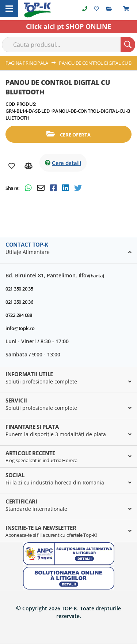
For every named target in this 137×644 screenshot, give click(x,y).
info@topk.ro (20, 328)
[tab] (68, 250)
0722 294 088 (19, 315)
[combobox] (68, 45)
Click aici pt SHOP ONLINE (68, 26)
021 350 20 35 (19, 289)
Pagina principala (27, 63)
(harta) (97, 276)
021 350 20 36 (19, 302)
